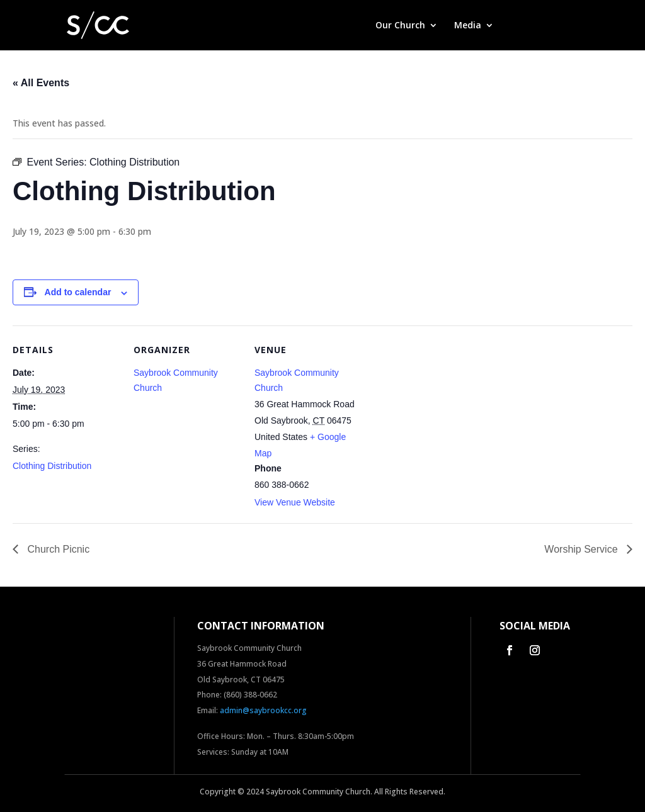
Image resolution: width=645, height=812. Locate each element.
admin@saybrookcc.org (263, 710)
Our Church (400, 26)
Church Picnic (57, 549)
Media (468, 26)
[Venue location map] (442, 412)
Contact (563, 26)
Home (346, 26)
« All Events (41, 83)
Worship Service (582, 549)
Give (519, 26)
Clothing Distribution (52, 466)
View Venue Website (295, 502)
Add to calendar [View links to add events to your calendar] (78, 292)
